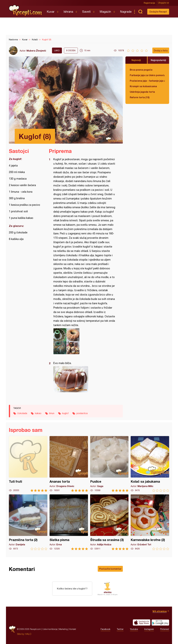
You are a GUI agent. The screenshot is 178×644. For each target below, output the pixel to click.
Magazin (105, 12)
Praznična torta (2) (28, 522)
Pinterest (165, 629)
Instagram (149, 629)
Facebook (105, 629)
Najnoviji (136, 60)
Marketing (63, 629)
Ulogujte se (164, 3)
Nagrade (126, 12)
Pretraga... (140, 12)
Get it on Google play (160, 622)
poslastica (82, 413)
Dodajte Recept (158, 12)
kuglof (65, 413)
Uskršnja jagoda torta (142, 92)
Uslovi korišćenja (50, 629)
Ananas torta (69, 464)
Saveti (86, 12)
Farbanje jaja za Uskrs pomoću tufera (147, 75)
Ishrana (68, 12)
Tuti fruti (28, 464)
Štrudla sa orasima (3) (109, 522)
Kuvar (51, 12)
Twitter (120, 629)
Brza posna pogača (141, 70)
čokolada (22, 413)
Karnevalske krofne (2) (150, 522)
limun (52, 413)
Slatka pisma (69, 522)
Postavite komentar (110, 569)
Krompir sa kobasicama (143, 86)
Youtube (134, 629)
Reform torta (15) (140, 97)
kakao (38, 413)
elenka (108, 592)
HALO (28, 634)
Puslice (109, 464)
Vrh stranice (160, 611)
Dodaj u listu (161, 50)
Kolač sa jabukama (150, 464)
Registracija (150, 3)
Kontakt (73, 629)
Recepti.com (26, 10)
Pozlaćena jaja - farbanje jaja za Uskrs (147, 81)
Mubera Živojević (36, 51)
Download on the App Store (142, 622)
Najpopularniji (158, 60)
